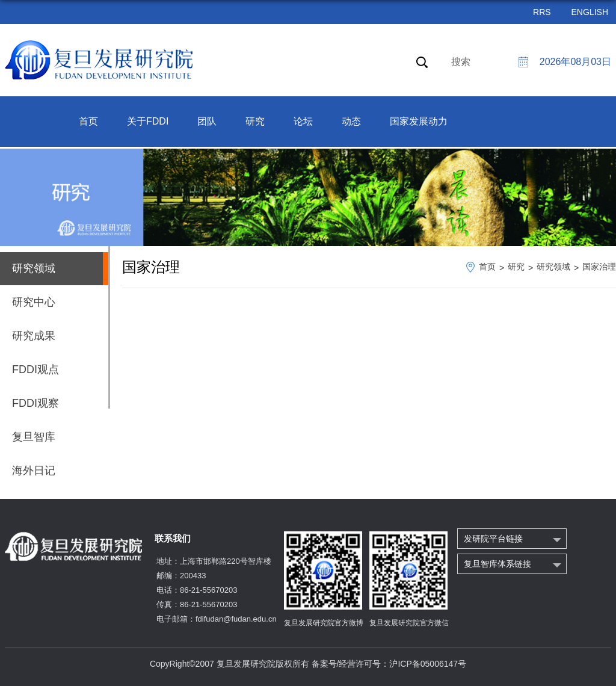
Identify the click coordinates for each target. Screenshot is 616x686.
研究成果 (34, 336)
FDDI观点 (35, 369)
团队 (207, 121)
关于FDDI (148, 121)
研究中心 (34, 302)
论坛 (303, 121)
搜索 (461, 62)
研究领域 (553, 267)
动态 (351, 121)
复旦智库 (34, 437)
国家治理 (599, 267)
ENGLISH (590, 12)
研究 (255, 121)
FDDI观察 (35, 403)
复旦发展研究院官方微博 (324, 623)
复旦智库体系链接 (497, 564)
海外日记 (34, 471)
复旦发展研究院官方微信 (409, 623)
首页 (88, 121)
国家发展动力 (419, 121)
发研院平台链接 (493, 539)
